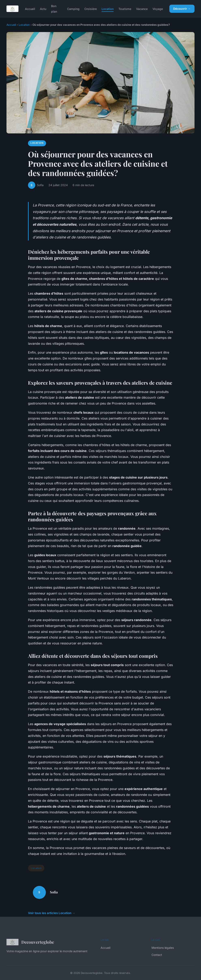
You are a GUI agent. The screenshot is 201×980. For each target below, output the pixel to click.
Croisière (91, 9)
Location (108, 9)
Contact (157, 955)
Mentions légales (163, 948)
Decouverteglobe (30, 942)
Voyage (158, 9)
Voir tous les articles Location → (52, 913)
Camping (73, 9)
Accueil (30, 9)
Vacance (142, 9)
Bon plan (54, 9)
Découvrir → (182, 9)
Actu (43, 9)
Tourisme (125, 9)
